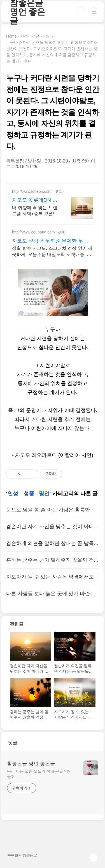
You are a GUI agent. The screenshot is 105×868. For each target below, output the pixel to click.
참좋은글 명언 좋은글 (31, 764)
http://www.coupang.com (33, 232)
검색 (81, 12)
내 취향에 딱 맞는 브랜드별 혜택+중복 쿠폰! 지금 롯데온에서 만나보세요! (36, 211)
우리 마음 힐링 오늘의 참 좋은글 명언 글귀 (39, 774)
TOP (94, 858)
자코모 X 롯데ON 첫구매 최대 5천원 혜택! (35, 200)
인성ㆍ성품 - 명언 (29, 493)
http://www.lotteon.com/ (32, 191)
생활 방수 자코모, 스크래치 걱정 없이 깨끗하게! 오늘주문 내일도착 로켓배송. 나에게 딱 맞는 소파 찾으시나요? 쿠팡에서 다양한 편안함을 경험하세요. (52, 252)
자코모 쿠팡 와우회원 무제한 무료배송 (50, 241)
